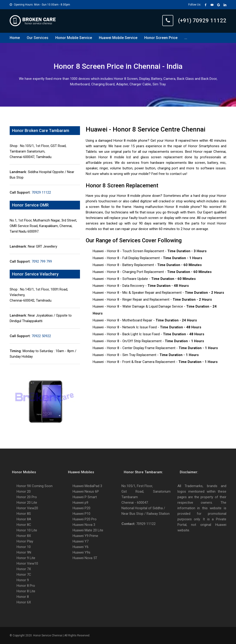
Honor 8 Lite (26, 591)
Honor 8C (24, 525)
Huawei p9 (80, 503)
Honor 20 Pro (27, 497)
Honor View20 (27, 508)
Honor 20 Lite (27, 503)
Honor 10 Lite (27, 530)
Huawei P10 (81, 514)
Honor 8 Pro (26, 586)
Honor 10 (24, 547)
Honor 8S (24, 514)
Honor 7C (24, 575)
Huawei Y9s (81, 552)
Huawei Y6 (81, 547)
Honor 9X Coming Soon (35, 486)
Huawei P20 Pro (85, 519)
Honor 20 (24, 491)
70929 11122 (41, 192)
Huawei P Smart (85, 497)
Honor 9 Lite (26, 558)
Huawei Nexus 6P (86, 491)
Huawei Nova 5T (85, 558)
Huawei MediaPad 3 (87, 486)
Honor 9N (24, 552)
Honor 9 (23, 580)
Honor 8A (24, 519)
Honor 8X (24, 536)
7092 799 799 (41, 261)
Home (15, 38)
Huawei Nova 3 (84, 525)
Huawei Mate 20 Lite (88, 530)
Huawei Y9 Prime (85, 536)
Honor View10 (27, 563)
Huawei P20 (81, 508)
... (186, 38)
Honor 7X (24, 569)
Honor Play (25, 541)
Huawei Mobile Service (118, 38)
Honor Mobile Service (74, 38)
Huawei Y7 (81, 541)
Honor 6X (24, 602)
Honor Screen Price (161, 38)
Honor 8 (23, 597)
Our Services (38, 38)
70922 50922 (41, 336)
